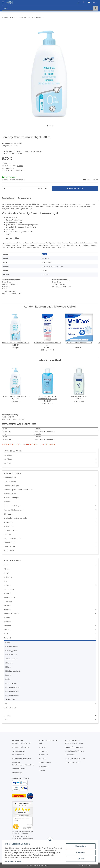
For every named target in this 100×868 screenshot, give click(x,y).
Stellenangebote (45, 763)
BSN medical (8, 577)
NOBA (6, 634)
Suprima (7, 716)
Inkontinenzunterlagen (12, 506)
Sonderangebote (10, 477)
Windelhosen (70, 755)
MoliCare (7, 630)
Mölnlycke (7, 626)
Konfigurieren (80, 852)
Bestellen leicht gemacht (21, 743)
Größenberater (18, 773)
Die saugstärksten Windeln (75, 759)
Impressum (43, 751)
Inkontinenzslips (10, 494)
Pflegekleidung (9, 542)
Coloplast (7, 585)
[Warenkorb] (92, 2)
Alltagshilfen (8, 522)
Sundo (6, 712)
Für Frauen (8, 455)
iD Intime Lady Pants (13, 671)
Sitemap (42, 770)
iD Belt (8, 643)
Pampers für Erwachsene (74, 747)
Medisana (7, 622)
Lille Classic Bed (11, 683)
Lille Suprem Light (12, 691)
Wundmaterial (9, 550)
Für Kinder (8, 463)
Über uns (42, 759)
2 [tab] (50, 126)
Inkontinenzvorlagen (11, 498)
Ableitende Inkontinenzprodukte (16, 518)
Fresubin (7, 605)
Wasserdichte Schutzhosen (14, 510)
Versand (20, 166)
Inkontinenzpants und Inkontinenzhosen (19, 490)
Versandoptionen (19, 751)
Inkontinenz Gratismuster (22, 759)
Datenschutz (43, 755)
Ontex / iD (14, 146)
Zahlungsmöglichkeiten (21, 747)
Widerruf (42, 747)
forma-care (8, 601)
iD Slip (8, 679)
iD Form (8, 667)
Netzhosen (8, 502)
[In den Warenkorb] (4, 24)
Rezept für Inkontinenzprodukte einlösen (23, 764)
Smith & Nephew (10, 708)
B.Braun (7, 569)
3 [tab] (52, 126)
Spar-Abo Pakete (10, 481)
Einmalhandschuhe (11, 530)
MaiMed (7, 618)
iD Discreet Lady (11, 655)
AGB (40, 743)
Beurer (6, 573)
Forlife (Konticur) (10, 597)
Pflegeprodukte (9, 546)
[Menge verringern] (4, 188)
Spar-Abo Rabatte (19, 769)
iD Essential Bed (11, 659)
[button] (78, 2)
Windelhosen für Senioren (75, 751)
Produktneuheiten (19, 755)
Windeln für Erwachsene (74, 743)
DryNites (7, 593)
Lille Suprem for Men (13, 687)
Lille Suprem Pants (12, 695)
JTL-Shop (89, 865)
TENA (6, 720)
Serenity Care (10, 699)
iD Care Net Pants (12, 647)
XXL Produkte (8, 514)
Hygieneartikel (9, 526)
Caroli (6, 581)
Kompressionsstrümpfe (12, 538)
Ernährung (8, 534)
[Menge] (21, 188)
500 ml (44, 254)
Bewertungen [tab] (24, 198)
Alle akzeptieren (80, 846)
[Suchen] (48, 8)
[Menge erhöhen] (46, 188)
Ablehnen (80, 859)
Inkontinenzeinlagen (11, 486)
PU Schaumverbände (73, 763)
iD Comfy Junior (11, 651)
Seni (5, 703)
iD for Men (9, 663)
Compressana (9, 589)
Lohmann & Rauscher (12, 614)
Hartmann (7, 609)
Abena (6, 565)
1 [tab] (48, 126)
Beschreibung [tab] (8, 198)
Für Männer (8, 459)
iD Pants (8, 675)
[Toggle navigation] (3, 1)
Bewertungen (44, 766)
